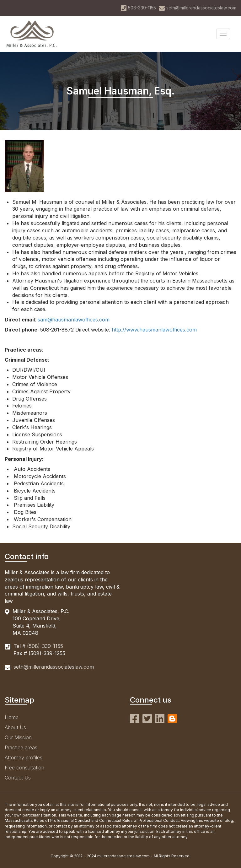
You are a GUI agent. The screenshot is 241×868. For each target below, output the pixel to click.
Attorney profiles (24, 757)
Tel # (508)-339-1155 (38, 646)
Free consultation (24, 768)
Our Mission (18, 737)
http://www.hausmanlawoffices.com (154, 330)
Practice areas (21, 747)
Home (12, 717)
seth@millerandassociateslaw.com (54, 667)
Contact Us (18, 778)
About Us (15, 727)
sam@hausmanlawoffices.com (74, 320)
